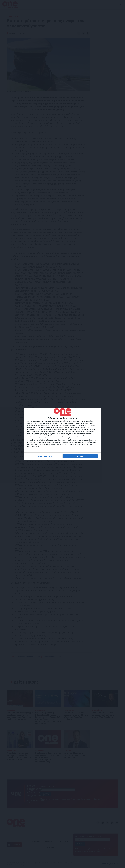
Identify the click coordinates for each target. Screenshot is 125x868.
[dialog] (62, 434)
